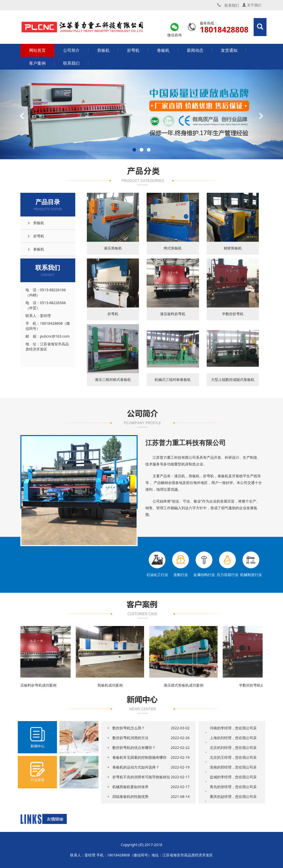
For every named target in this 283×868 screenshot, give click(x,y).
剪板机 (103, 50)
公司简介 (71, 50)
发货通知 (229, 50)
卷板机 (163, 50)
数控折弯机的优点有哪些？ (134, 748)
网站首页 (37, 50)
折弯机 (133, 50)
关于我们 (252, 5)
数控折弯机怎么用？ (129, 728)
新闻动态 (195, 50)
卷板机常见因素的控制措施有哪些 (139, 757)
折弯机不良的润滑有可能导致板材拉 (141, 777)
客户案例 (37, 63)
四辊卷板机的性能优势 (130, 796)
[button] (21, 114)
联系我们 (71, 63)
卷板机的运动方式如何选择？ (136, 767)
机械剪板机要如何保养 (130, 787)
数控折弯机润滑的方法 (130, 738)
